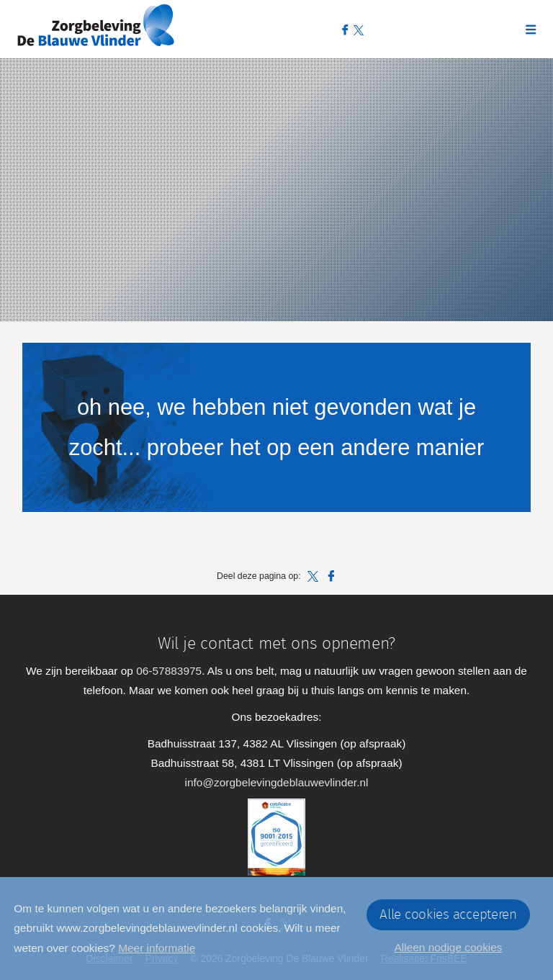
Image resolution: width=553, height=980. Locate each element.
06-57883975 (169, 671)
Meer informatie (157, 948)
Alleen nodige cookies (449, 947)
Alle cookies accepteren (448, 915)
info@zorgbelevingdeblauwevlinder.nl (277, 782)
